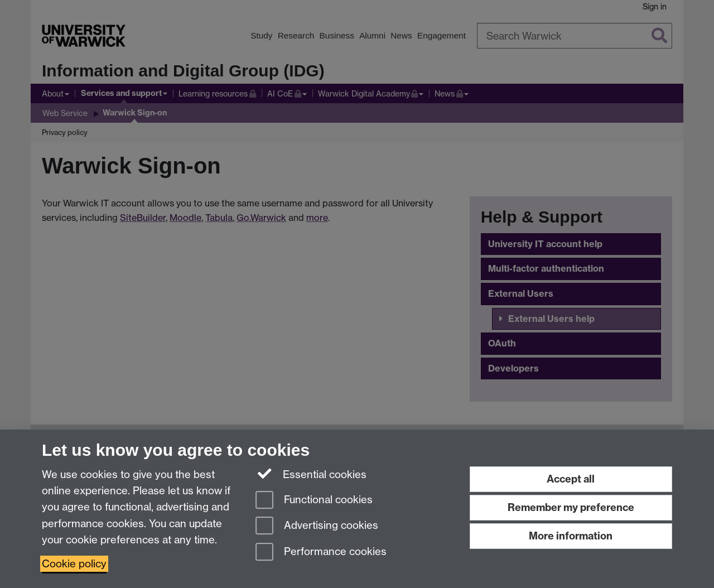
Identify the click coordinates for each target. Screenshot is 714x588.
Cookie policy (74, 564)
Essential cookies (311, 474)
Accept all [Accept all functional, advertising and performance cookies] (571, 479)
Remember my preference (571, 507)
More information (571, 536)
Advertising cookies (317, 526)
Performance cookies (321, 553)
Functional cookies (314, 501)
